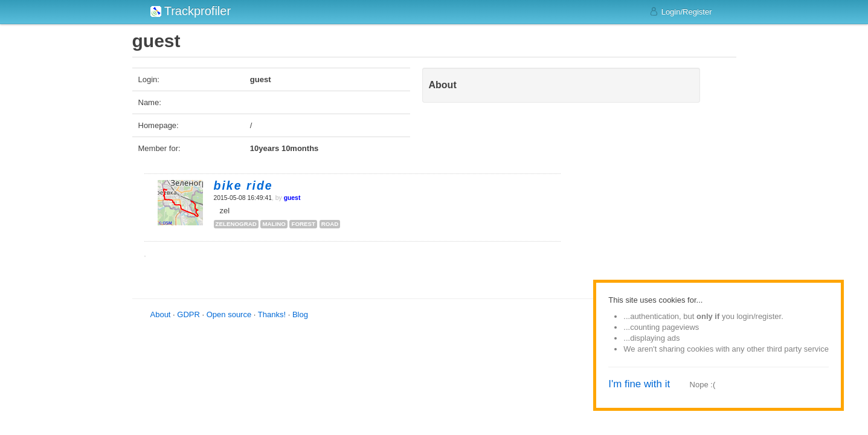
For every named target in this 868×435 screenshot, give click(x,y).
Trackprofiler (191, 11)
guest (292, 198)
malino (274, 224)
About (161, 314)
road (330, 224)
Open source (229, 314)
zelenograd (236, 224)
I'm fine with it (639, 384)
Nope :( (703, 385)
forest (303, 224)
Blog (300, 314)
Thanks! (272, 314)
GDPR (188, 314)
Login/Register (680, 11)
